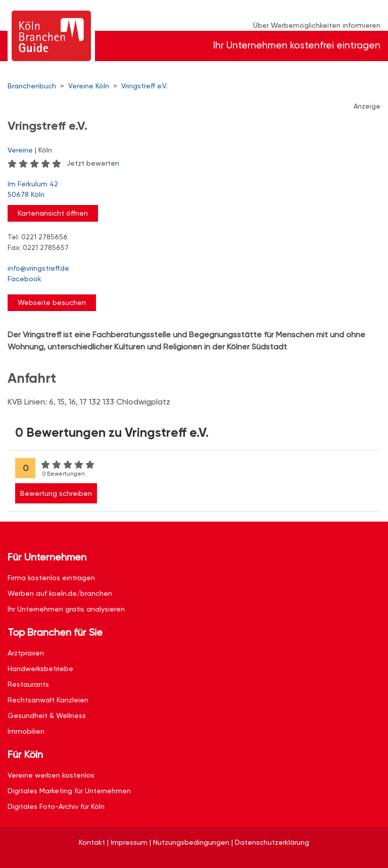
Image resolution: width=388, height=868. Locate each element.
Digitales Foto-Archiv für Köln (56, 806)
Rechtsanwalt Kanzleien (48, 700)
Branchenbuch (32, 86)
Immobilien (26, 731)
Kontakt (92, 842)
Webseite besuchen (52, 302)
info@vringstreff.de (38, 268)
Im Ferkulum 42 (189, 190)
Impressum (129, 842)
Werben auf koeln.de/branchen (60, 593)
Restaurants (28, 684)
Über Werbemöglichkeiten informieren (317, 25)
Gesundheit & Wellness (47, 716)
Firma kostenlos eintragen (51, 578)
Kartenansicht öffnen (53, 213)
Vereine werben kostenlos (51, 775)
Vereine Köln (89, 86)
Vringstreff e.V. (144, 86)
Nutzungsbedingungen (191, 842)
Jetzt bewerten (93, 163)
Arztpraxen (26, 653)
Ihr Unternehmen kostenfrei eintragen (297, 45)
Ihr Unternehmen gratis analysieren (66, 609)
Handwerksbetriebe (40, 669)
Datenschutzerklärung (272, 842)
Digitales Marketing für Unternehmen (69, 791)
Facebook (25, 279)
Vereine (20, 150)
